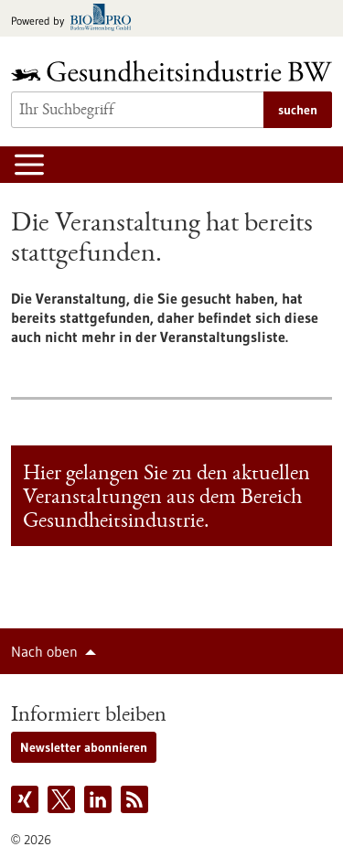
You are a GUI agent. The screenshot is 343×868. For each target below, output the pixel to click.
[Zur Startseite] (171, 71)
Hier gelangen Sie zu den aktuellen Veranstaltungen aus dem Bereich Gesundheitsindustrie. (166, 498)
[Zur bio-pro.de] (76, 19)
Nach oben (44, 651)
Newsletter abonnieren (84, 747)
